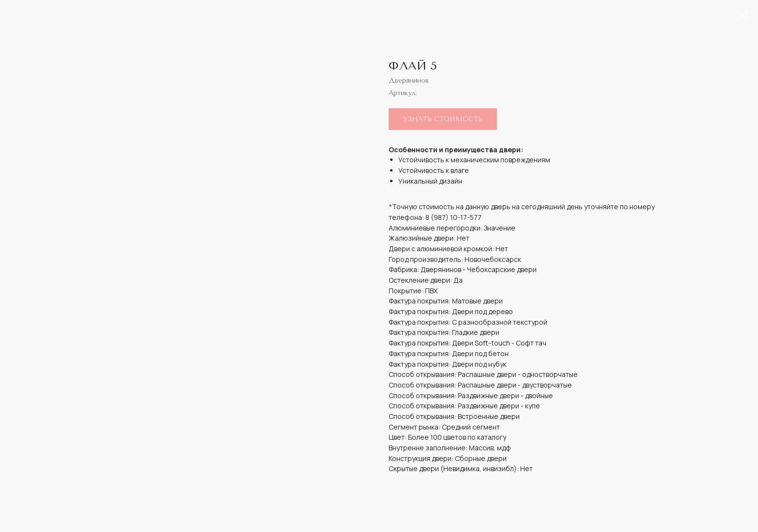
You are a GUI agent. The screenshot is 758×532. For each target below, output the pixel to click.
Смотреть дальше (48, 15)
